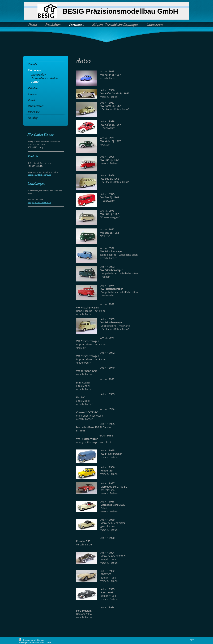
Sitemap (40, 640)
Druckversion (27, 640)
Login (192, 640)
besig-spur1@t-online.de (39, 175)
